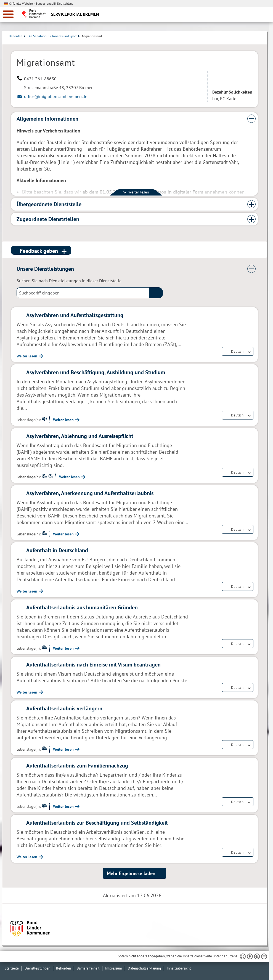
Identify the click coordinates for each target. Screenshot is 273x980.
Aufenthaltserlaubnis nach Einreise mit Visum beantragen (93, 665)
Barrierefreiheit (88, 968)
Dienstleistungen (37, 968)
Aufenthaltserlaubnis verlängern (64, 708)
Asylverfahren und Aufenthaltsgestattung (75, 315)
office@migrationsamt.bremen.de (56, 96)
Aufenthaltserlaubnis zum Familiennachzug (77, 766)
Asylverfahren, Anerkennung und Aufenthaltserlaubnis (90, 493)
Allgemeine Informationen (47, 119)
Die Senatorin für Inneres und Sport (56, 36)
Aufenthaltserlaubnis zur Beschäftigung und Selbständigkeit (97, 823)
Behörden (19, 36)
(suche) (156, 293)
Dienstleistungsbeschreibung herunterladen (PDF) (257, 42)
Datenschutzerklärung (144, 968)
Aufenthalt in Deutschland (57, 550)
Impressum (114, 968)
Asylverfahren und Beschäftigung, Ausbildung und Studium (96, 372)
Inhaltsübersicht (179, 968)
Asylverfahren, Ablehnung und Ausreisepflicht (80, 436)
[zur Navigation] (8, 14)
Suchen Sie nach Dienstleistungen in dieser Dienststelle (69, 281)
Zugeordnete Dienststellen (48, 219)
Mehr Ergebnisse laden (131, 873)
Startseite (12, 968)
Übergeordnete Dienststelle (49, 204)
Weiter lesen (27, 356)
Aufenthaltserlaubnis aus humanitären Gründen (82, 607)
